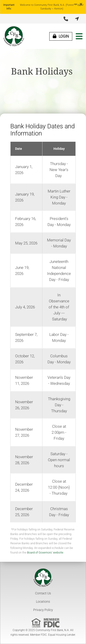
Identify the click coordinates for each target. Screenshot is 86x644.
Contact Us (43, 593)
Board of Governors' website (45, 552)
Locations (43, 602)
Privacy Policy (43, 610)
